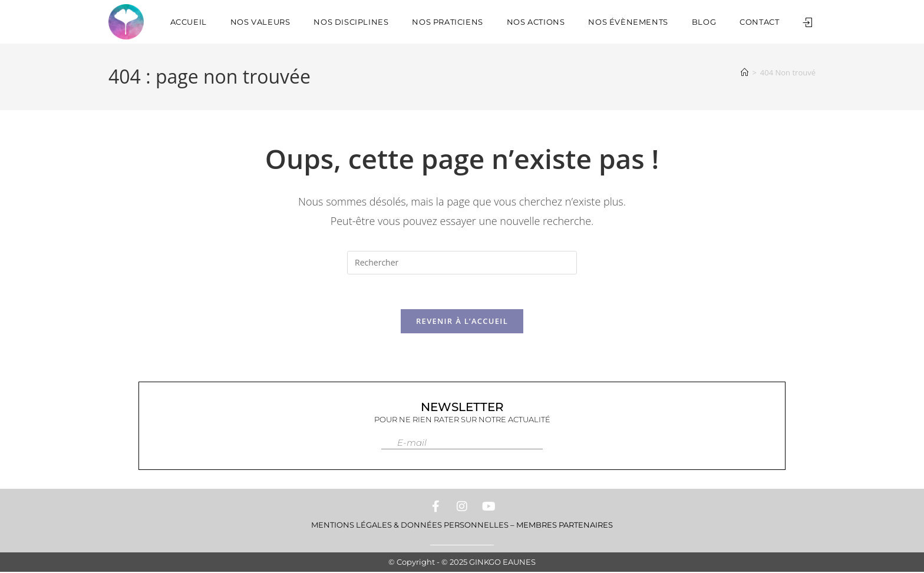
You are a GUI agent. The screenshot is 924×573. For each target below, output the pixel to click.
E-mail (412, 444)
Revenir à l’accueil (462, 322)
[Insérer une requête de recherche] (462, 263)
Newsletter (462, 408)
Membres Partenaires (565, 526)
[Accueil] (745, 72)
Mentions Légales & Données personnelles (410, 526)
